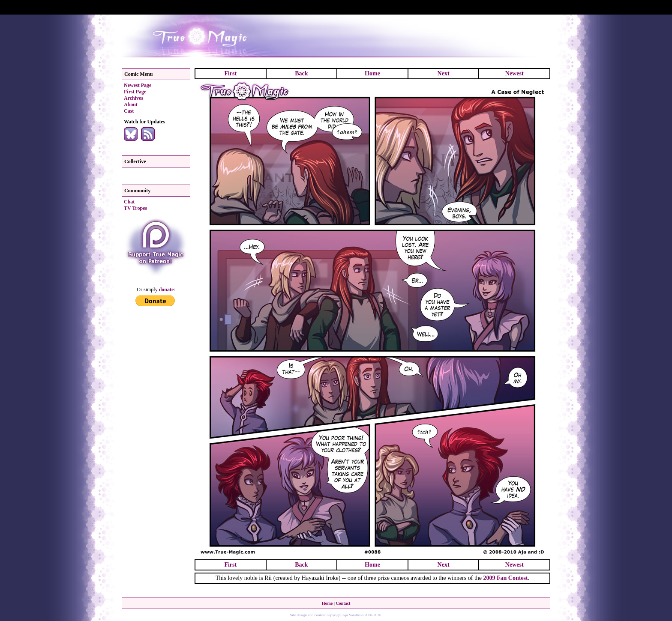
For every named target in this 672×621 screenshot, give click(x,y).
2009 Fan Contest (505, 578)
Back (301, 73)
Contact (343, 603)
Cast (129, 111)
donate (166, 290)
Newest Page (138, 85)
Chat (129, 202)
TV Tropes (135, 208)
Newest (514, 73)
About (131, 104)
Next (444, 73)
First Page (135, 92)
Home (372, 73)
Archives (133, 98)
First (230, 73)
